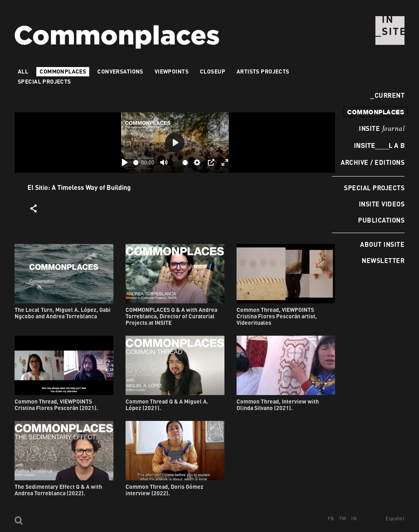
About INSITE (382, 244)
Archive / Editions (373, 162)
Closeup (213, 71)
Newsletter (383, 260)
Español (395, 518)
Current (387, 95)
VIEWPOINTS (172, 71)
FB (331, 518)
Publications (381, 220)
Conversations (120, 71)
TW (343, 518)
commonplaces (376, 112)
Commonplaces (63, 71)
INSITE (382, 129)
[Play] (125, 162)
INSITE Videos (382, 204)
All (23, 71)
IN (354, 518)
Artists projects (263, 71)
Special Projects (374, 188)
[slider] (136, 163)
